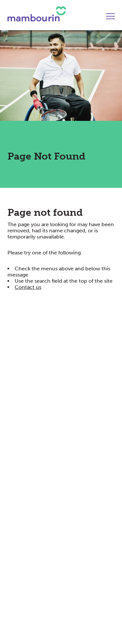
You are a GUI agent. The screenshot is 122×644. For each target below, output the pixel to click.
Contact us (28, 287)
